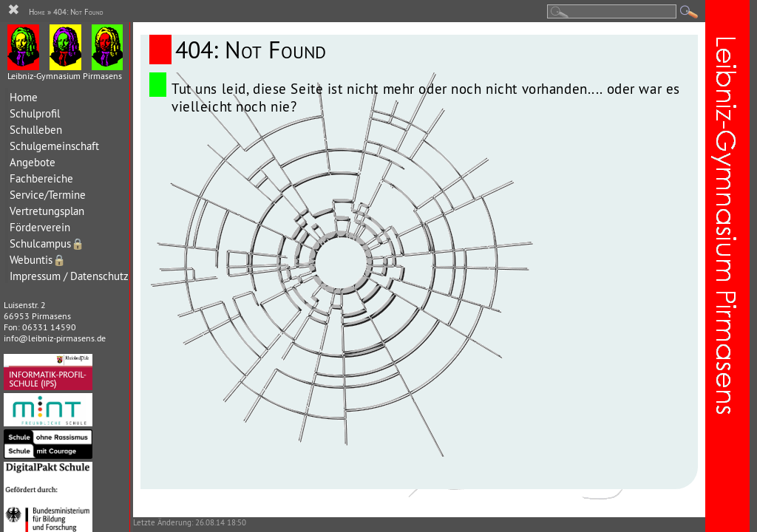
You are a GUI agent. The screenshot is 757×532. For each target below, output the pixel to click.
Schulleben (36, 130)
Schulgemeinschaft (54, 146)
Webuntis (38, 260)
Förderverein (40, 227)
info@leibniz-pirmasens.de (55, 338)
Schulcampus (47, 243)
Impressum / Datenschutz (69, 276)
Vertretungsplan (47, 211)
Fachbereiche (41, 178)
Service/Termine (48, 195)
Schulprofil (35, 113)
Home (24, 97)
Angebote (33, 162)
